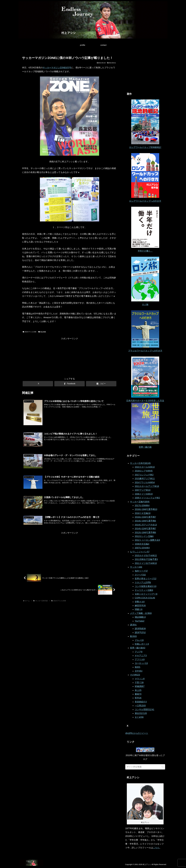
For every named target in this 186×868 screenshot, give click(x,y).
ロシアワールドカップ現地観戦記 (145, 147)
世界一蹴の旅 (145, 447)
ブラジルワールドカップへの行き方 (145, 351)
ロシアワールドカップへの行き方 (145, 201)
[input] (145, 767)
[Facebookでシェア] (70, 384)
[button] (101, 384)
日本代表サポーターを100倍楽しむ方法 (145, 401)
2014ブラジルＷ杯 (30, 332)
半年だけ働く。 (145, 251)
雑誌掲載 (42, 332)
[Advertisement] (70, 357)
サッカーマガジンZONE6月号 (57, 68)
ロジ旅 (145, 305)
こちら (156, 848)
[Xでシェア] (38, 384)
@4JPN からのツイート (137, 733)
